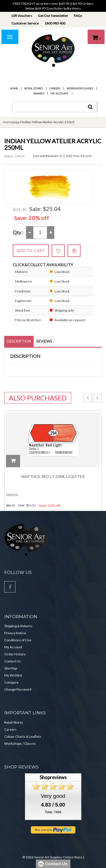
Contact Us (13, 661)
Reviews (44, 341)
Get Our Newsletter (53, 16)
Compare (11, 682)
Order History (15, 654)
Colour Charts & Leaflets (23, 736)
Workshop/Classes (80, 88)
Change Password (18, 689)
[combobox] (55, 107)
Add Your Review (79, 156)
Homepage (11, 122)
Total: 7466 (53, 812)
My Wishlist (13, 675)
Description (19, 341)
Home (14, 88)
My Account (59, 93)
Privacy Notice (15, 633)
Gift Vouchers (22, 16)
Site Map (11, 668)
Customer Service (25, 23)
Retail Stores (34, 88)
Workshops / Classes (20, 743)
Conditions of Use (18, 640)
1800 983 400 (55, 23)
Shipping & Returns (18, 626)
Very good (53, 796)
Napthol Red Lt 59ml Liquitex (53, 476)
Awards (39, 93)
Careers (55, 88)
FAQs (78, 16)
